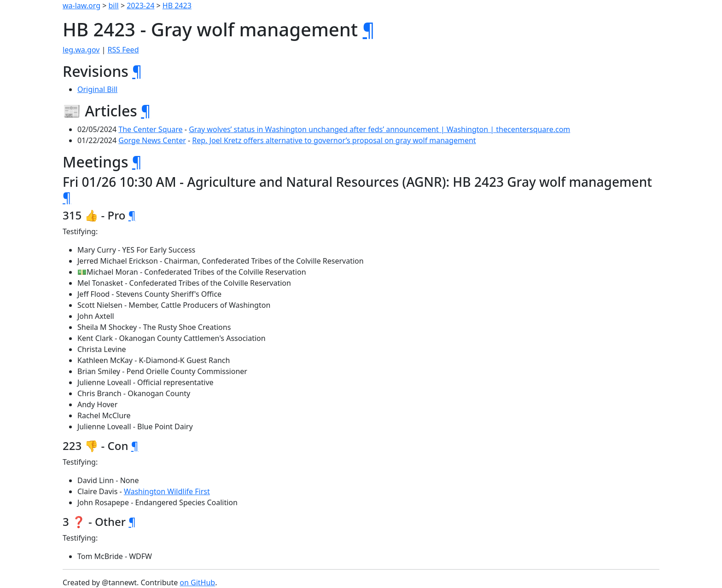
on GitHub (197, 582)
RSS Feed (123, 50)
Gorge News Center (152, 140)
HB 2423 (177, 6)
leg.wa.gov (81, 50)
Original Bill (97, 89)
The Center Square (150, 129)
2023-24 (140, 6)
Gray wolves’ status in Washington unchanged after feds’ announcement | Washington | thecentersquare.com (379, 129)
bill (114, 6)
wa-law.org (82, 6)
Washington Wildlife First (167, 491)
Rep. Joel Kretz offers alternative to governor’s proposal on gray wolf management (334, 140)
